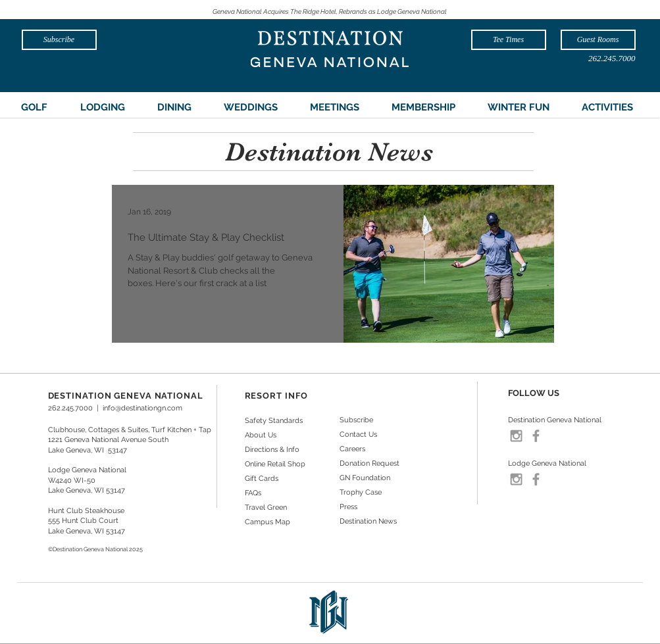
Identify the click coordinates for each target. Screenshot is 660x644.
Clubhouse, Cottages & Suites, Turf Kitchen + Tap (130, 430)
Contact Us (358, 434)
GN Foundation (365, 478)
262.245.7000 (70, 408)
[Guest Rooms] (598, 40)
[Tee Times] (509, 40)
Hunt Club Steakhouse (86, 511)
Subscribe (356, 420)
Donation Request (369, 463)
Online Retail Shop (275, 464)
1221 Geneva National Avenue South (108, 440)
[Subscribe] (59, 40)
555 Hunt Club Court (83, 521)
